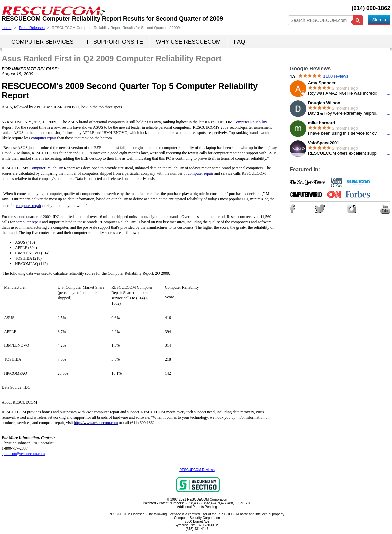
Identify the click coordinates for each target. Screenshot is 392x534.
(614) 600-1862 (371, 8)
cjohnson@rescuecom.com (23, 454)
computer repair (200, 173)
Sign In (379, 20)
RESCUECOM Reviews (197, 470)
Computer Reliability (46, 168)
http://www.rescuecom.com (96, 423)
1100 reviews (336, 76)
